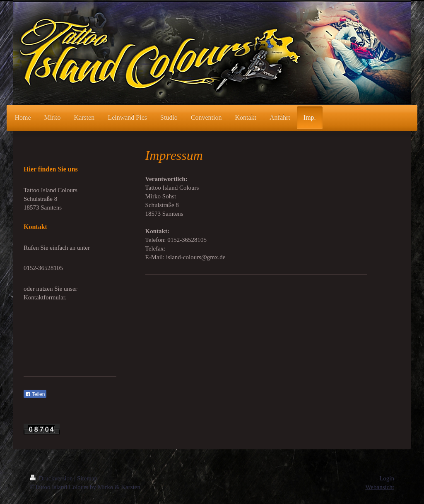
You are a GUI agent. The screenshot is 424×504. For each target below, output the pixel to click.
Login (387, 478)
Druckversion (52, 478)
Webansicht (380, 487)
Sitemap (87, 478)
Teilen (35, 394)
